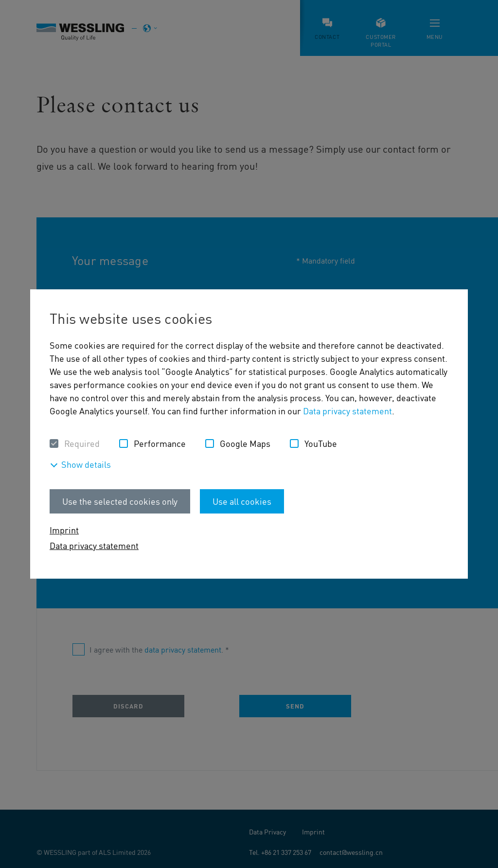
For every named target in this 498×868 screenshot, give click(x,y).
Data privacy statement (347, 411)
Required (82, 443)
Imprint (64, 530)
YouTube (321, 443)
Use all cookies (242, 501)
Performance (160, 443)
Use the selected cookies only (120, 501)
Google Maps (245, 443)
